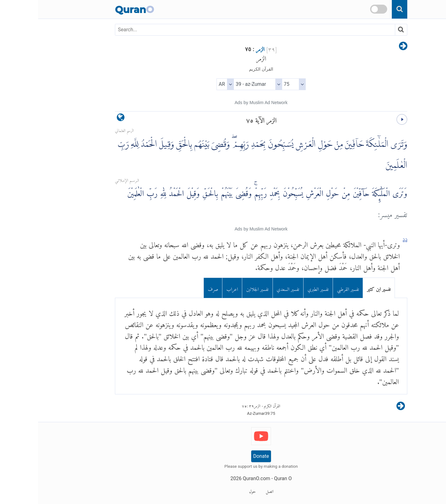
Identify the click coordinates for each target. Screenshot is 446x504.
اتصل (232, 490)
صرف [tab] (175, 288)
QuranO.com (218, 478)
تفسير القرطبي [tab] (310, 288)
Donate (223, 456)
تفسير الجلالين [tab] (219, 288)
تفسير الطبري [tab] (280, 288)
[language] (83, 119)
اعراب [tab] (194, 288)
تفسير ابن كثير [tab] (341, 288)
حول (214, 490)
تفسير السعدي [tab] (250, 288)
